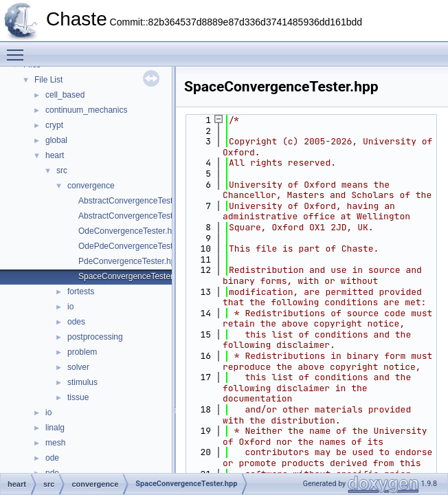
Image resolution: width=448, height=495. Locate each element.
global (56, 140)
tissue (78, 397)
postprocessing (95, 337)
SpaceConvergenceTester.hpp (134, 276)
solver (78, 367)
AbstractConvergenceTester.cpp (137, 201)
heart (55, 155)
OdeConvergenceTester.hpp (130, 231)
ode (52, 458)
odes (76, 322)
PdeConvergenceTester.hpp (129, 261)
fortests (81, 291)
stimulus (82, 382)
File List (48, 80)
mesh (55, 443)
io (70, 307)
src (62, 170)
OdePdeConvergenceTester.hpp (137, 246)
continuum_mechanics (86, 110)
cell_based (65, 95)
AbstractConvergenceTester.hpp (137, 216)
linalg (55, 428)
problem (82, 352)
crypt (54, 125)
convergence (91, 186)
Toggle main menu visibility (19, 49)
